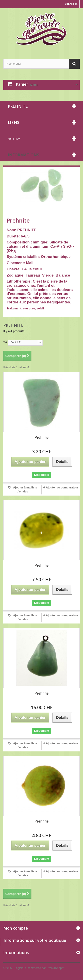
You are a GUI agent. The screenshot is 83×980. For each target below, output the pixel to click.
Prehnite (41, 437)
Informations (23, 155)
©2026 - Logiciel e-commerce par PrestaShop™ (34, 968)
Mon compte (16, 928)
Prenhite (41, 821)
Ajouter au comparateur (62, 487)
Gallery (14, 139)
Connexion (71, 4)
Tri (5, 342)
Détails (11, 313)
